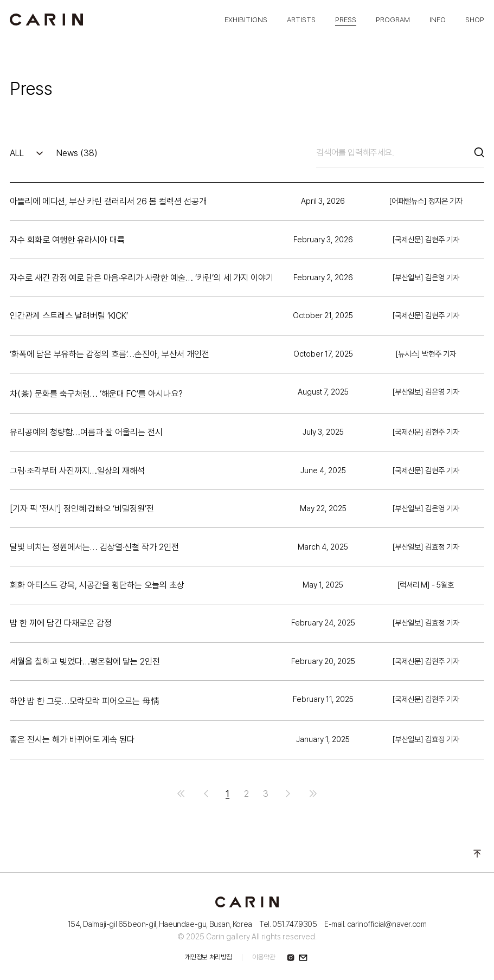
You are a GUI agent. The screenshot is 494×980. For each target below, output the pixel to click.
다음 (288, 794)
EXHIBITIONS (246, 20)
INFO (438, 20)
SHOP (475, 20)
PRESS (346, 20)
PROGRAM (393, 20)
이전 (206, 794)
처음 (181, 794)
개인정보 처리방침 (208, 957)
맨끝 (313, 794)
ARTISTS (301, 20)
